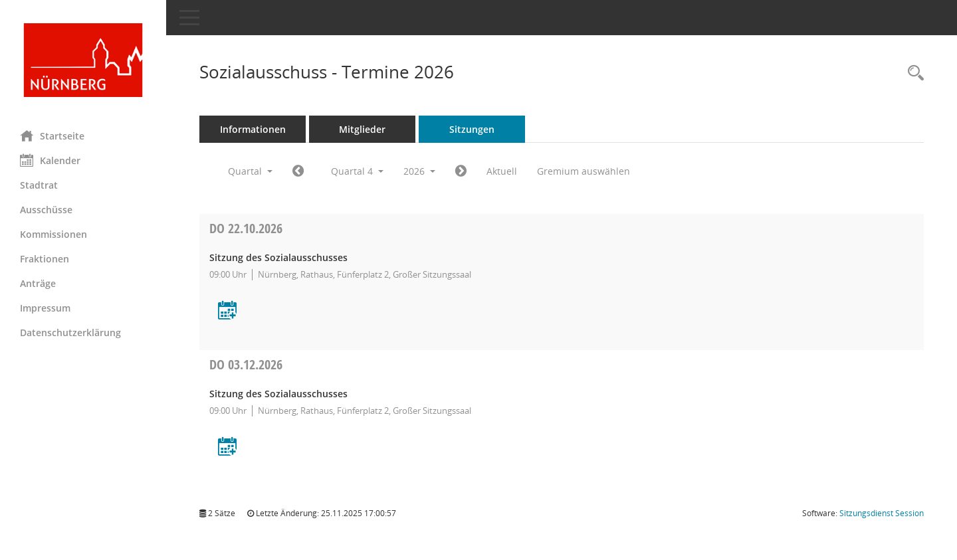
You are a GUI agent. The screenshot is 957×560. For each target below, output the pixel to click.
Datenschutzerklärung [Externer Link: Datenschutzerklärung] (70, 332)
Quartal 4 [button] (357, 171)
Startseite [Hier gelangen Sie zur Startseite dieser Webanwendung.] (52, 136)
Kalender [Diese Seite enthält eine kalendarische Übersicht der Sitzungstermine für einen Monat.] (50, 160)
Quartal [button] (250, 171)
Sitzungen (472, 129)
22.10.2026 (246, 228)
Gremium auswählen (584, 171)
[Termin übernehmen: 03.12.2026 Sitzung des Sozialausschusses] (227, 447)
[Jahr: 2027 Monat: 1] (461, 171)
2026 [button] (419, 171)
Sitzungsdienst (882, 513)
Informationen (253, 129)
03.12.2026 (246, 364)
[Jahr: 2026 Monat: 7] (298, 171)
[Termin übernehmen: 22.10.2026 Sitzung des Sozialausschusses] (227, 311)
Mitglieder (362, 129)
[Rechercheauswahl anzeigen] (912, 73)
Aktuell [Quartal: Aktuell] (502, 171)
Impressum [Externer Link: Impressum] (45, 308)
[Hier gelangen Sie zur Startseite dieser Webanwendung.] (83, 60)
